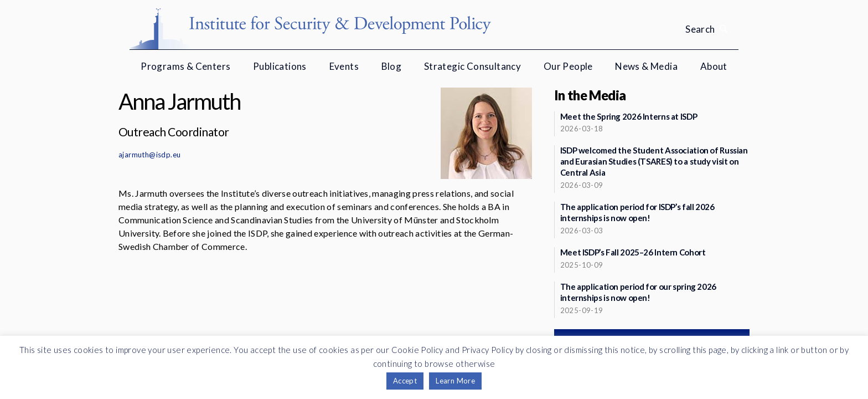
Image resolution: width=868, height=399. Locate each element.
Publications (280, 66)
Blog (392, 66)
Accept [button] (405, 381)
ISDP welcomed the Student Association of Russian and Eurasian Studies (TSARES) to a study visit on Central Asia (654, 161)
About (714, 66)
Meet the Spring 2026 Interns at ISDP (629, 116)
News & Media (646, 66)
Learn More (455, 381)
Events (344, 66)
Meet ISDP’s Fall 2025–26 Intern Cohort (633, 252)
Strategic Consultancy (472, 66)
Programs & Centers (185, 66)
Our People (568, 66)
